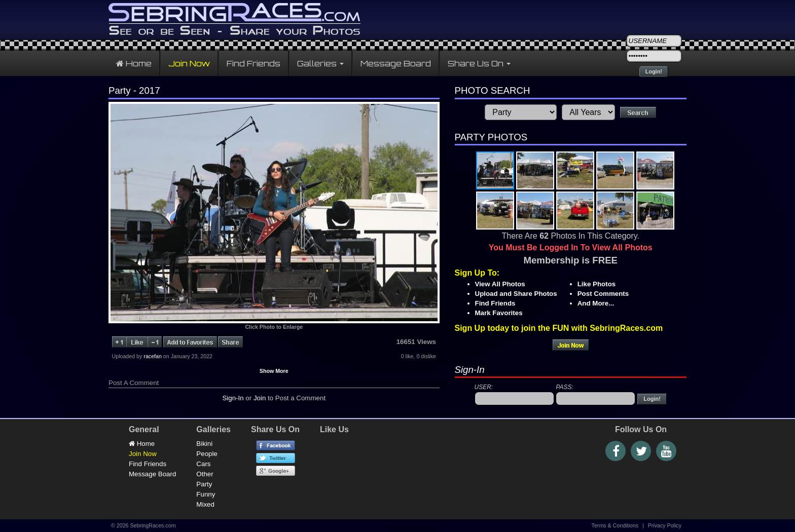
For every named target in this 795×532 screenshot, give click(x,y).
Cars (203, 464)
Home (134, 63)
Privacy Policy (665, 525)
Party (204, 484)
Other (205, 474)
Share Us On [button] (479, 63)
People (207, 454)
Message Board (396, 63)
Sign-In (233, 398)
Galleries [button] (320, 63)
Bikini (204, 444)
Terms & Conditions (615, 525)
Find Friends (254, 63)
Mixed (205, 504)
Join (260, 398)
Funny (206, 494)
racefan (153, 356)
